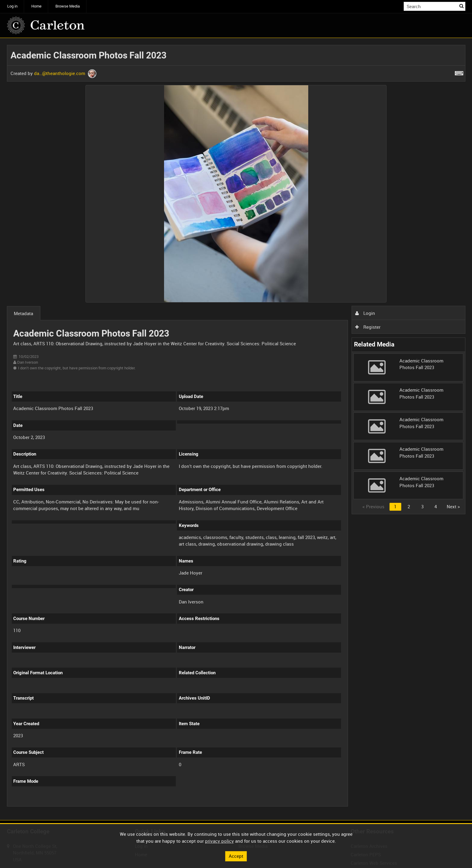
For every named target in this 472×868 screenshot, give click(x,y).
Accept (236, 856)
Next (453, 506)
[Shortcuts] (459, 72)
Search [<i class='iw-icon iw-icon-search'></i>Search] (462, 6)
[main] (236, 429)
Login (365, 313)
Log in (12, 6)
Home (36, 6)
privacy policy (219, 841)
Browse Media (68, 6)
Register (368, 327)
